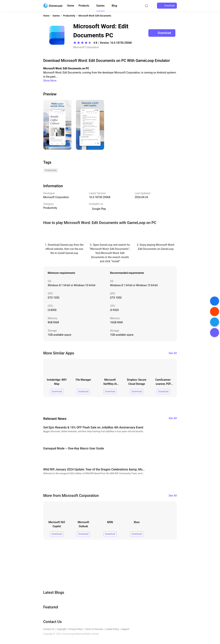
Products (84, 6)
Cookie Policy (112, 629)
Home (71, 6)
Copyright (61, 629)
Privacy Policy (76, 629)
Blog (114, 6)
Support (125, 629)
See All (173, 353)
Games (101, 6)
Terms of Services (94, 629)
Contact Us (49, 629)
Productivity (69, 16)
